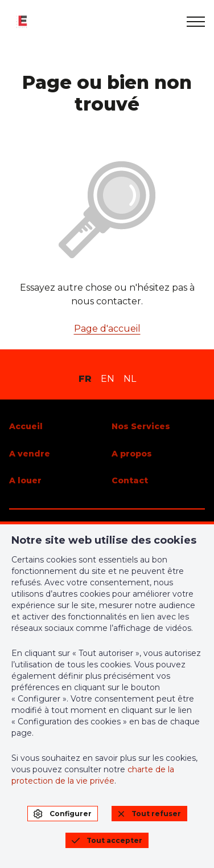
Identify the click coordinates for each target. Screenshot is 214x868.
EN (108, 379)
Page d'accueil (107, 329)
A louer (25, 480)
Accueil (26, 426)
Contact (130, 480)
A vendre (30, 454)
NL (130, 379)
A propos (132, 454)
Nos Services (141, 426)
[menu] (196, 22)
